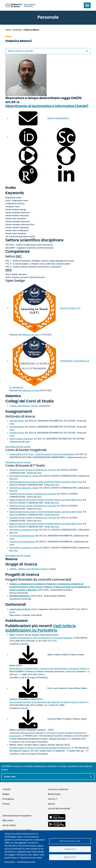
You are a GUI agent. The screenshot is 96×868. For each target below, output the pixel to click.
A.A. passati (18, 447)
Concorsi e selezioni (58, 789)
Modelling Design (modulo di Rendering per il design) (33, 470)
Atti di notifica (9, 825)
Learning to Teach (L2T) (70, 308)
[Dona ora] (48, 777)
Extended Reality (17, 421)
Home (8, 30)
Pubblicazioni (16, 621)
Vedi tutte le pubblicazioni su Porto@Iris (41, 628)
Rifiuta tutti (70, 849)
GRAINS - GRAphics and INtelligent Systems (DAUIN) (33, 569)
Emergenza (8, 799)
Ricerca (11, 559)
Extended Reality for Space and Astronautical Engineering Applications (40, 748)
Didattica (13, 396)
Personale (17, 30)
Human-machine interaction (21, 439)
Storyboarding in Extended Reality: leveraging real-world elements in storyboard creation (48, 669)
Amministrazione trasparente (17, 816)
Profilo (11, 188)
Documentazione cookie (26, 862)
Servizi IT (53, 799)
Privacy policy (10, 862)
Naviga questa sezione (48, 51)
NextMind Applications (20, 596)
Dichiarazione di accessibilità (17, 830)
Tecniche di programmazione (22, 536)
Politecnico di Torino (30, 335)
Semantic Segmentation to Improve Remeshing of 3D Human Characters (41, 638)
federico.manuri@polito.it (58, 118)
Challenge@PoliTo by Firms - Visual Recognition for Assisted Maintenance (42, 454)
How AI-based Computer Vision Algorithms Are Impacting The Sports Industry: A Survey (48, 702)
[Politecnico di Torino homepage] (20, 5)
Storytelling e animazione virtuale (24, 476)
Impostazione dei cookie (70, 841)
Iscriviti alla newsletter (59, 808)
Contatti (6, 789)
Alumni (51, 804)
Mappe (6, 794)
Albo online (8, 820)
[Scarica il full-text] (28, 655)
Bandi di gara (54, 794)
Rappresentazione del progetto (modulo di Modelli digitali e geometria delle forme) (46, 482)
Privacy (6, 804)
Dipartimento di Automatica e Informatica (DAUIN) (47, 106)
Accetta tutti (70, 857)
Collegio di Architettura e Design (23, 406)
